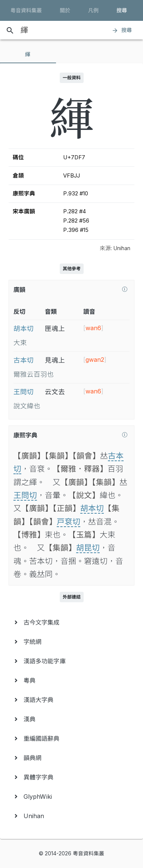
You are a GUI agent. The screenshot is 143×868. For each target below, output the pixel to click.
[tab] (28, 54)
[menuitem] (71, 622)
